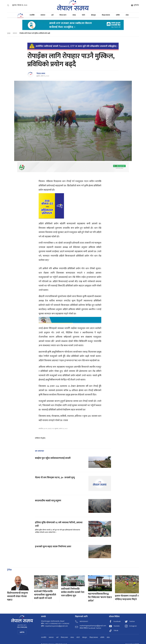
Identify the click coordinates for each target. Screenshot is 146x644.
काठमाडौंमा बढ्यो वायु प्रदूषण (48, 501)
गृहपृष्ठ (9, 33)
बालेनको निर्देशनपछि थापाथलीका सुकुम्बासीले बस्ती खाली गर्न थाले (45, 595)
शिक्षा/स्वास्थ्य (106, 15)
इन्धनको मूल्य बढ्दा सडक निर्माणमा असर (53, 547)
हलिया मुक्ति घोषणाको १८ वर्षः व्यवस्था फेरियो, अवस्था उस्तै (59, 524)
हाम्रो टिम (22, 632)
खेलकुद (93, 15)
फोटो (83, 15)
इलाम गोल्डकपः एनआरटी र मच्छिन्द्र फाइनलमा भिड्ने (127, 598)
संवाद (74, 15)
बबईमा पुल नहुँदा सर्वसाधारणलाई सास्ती (53, 458)
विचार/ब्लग (63, 15)
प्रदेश (127, 15)
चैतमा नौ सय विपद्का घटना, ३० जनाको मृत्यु (55, 478)
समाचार (43, 15)
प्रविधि (118, 15)
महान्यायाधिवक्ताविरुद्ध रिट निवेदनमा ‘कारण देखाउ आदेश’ (100, 597)
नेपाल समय (41, 74)
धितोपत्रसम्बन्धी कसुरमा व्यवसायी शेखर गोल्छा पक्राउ (18, 596)
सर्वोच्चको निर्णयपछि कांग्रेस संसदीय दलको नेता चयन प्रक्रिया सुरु (73, 592)
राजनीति (32, 15)
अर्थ (52, 15)
